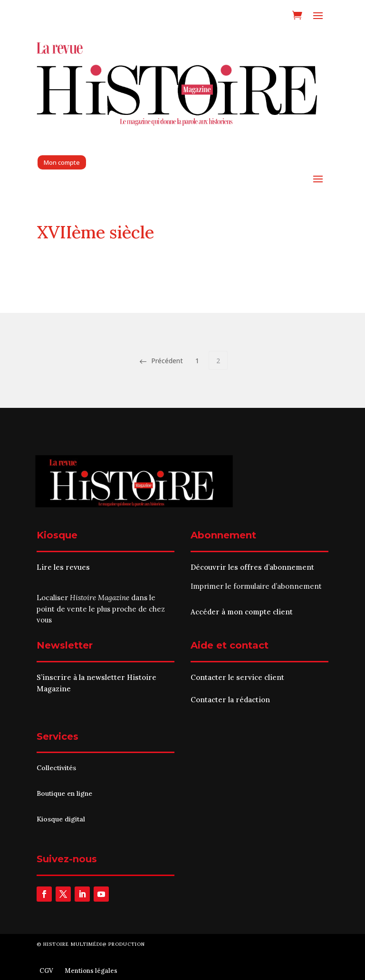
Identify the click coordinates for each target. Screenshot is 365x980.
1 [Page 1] (197, 361)
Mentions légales (91, 971)
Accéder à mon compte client (242, 612)
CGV (46, 971)
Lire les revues (63, 567)
